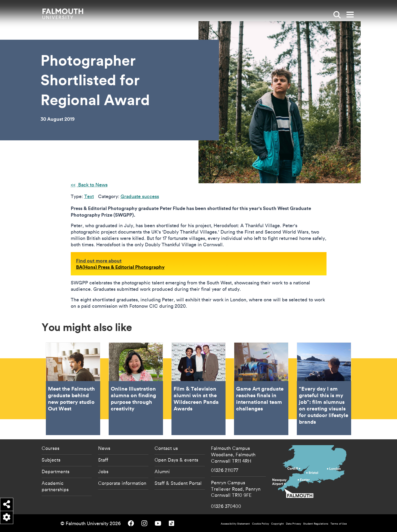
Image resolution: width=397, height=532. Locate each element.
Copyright (277, 524)
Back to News (92, 185)
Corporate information (122, 483)
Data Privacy (294, 524)
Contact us (166, 448)
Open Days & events (176, 460)
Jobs (103, 471)
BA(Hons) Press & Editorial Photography (120, 267)
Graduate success (140, 196)
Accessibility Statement (235, 524)
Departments (56, 471)
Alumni (162, 471)
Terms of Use (339, 524)
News (104, 448)
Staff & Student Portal (178, 483)
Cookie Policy (261, 524)
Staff (103, 460)
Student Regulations (316, 524)
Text (89, 196)
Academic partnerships (55, 486)
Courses (50, 448)
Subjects (51, 460)
